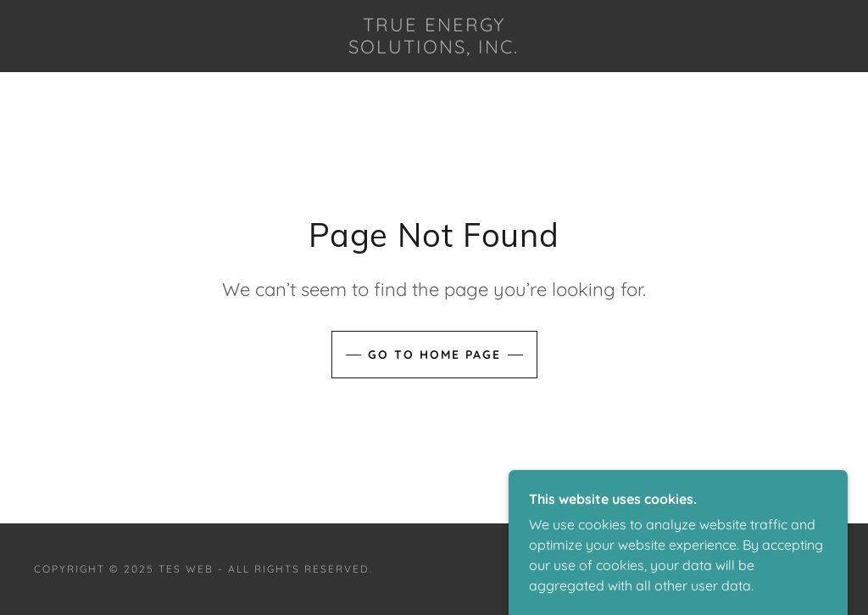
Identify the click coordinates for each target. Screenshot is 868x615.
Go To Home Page (434, 355)
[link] (434, 48)
